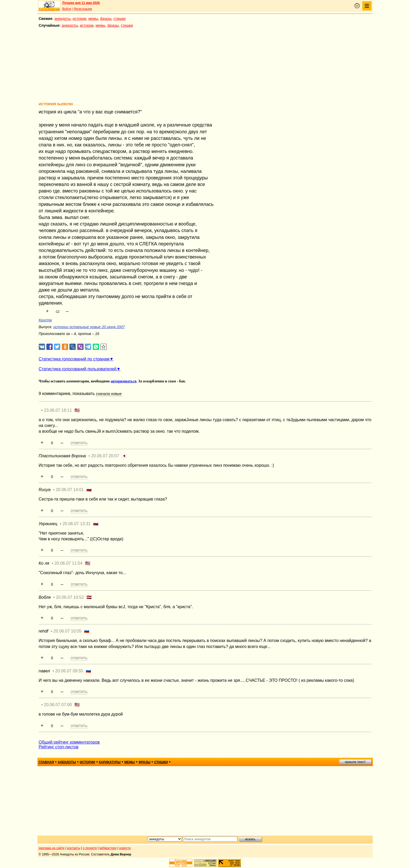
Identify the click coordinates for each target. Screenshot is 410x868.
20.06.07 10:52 (70, 597)
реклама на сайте (52, 848)
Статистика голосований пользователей (78, 369)
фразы (106, 19)
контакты (74, 848)
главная (46, 762)
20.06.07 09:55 (69, 671)
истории (79, 19)
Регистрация (83, 9)
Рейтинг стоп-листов (59, 747)
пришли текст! (355, 762)
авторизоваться (123, 381)
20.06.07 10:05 (67, 631)
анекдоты (63, 19)
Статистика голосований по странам (74, 359)
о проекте (90, 848)
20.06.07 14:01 (70, 490)
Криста (45, 320)
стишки (119, 19)
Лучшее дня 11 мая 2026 (81, 3)
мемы (93, 19)
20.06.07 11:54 (69, 563)
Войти (67, 9)
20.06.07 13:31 (77, 524)
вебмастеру (108, 848)
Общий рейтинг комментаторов (69, 742)
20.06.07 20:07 (105, 456)
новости (125, 848)
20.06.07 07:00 (58, 705)
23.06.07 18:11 (58, 410)
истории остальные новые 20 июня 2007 (89, 327)
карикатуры (110, 762)
